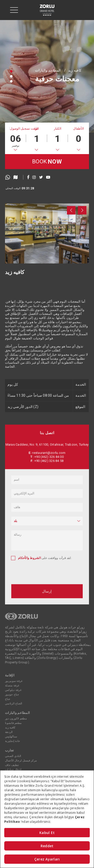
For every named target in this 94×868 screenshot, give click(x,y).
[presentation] (71, 238)
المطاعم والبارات (48, 70)
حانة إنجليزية (13, 741)
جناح (8, 699)
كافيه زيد (75, 70)
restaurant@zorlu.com (49, 537)
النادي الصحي (13, 756)
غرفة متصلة (12, 686)
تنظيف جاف (12, 765)
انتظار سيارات (13, 770)
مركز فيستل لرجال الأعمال (21, 761)
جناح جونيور (12, 695)
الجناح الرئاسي (14, 704)
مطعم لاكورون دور (16, 719)
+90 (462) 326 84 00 (49, 541)
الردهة (9, 732)
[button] (11, 71)
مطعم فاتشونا (13, 723)
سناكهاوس (11, 737)
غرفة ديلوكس (13, 690)
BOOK (47, 162)
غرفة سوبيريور (14, 681)
